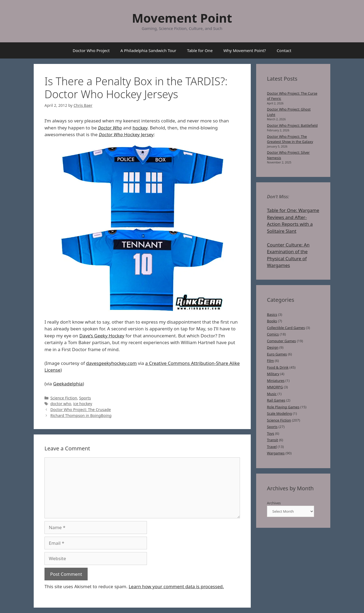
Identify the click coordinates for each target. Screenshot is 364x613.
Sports (85, 398)
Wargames (276, 453)
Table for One (200, 50)
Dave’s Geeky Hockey (102, 336)
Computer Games (281, 341)
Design (273, 347)
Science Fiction (64, 398)
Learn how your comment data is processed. (176, 586)
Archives (274, 503)
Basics (272, 314)
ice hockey (83, 404)
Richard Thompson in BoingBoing (81, 415)
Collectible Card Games (286, 328)
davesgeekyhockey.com (111, 363)
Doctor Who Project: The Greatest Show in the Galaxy (290, 139)
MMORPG (275, 387)
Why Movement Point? (245, 50)
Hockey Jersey (126, 134)
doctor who (61, 404)
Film (270, 361)
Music (272, 394)
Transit (272, 440)
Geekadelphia (68, 384)
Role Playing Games (283, 407)
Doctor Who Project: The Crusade (81, 410)
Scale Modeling (279, 413)
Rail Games (276, 400)
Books (272, 321)
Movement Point (182, 18)
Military (273, 374)
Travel (272, 447)
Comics (273, 334)
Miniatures (276, 381)
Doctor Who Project (91, 50)
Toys (271, 433)
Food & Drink (278, 367)
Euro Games (277, 354)
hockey (140, 128)
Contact (284, 50)
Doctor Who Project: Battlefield (292, 125)
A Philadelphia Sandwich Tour (148, 50)
